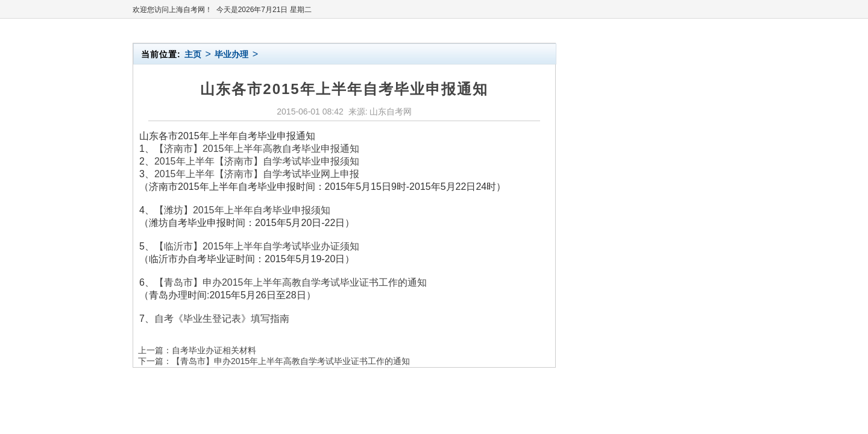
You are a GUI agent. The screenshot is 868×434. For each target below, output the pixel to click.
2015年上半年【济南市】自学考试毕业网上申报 (257, 174)
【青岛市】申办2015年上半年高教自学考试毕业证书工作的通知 (291, 282)
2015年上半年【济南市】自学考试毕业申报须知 (257, 161)
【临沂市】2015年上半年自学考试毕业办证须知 (257, 246)
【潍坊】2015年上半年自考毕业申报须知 (242, 210)
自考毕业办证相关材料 (214, 350)
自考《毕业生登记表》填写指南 (222, 319)
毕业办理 (231, 54)
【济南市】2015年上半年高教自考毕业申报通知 (257, 149)
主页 (193, 54)
